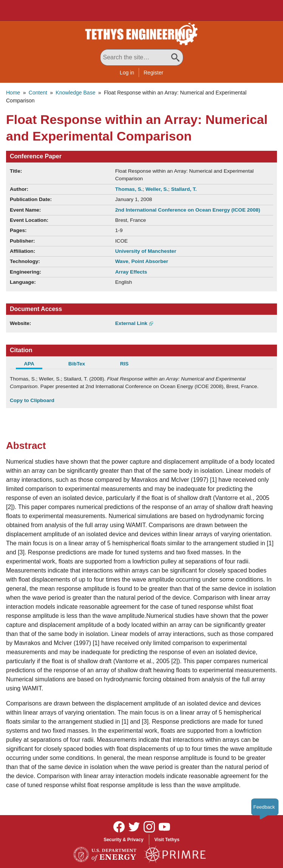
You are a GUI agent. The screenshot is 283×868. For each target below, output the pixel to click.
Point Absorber (150, 261)
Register (153, 73)
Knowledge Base (75, 93)
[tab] (34, 365)
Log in (127, 73)
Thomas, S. (129, 189)
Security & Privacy (123, 840)
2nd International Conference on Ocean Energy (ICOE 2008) (188, 210)
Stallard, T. (184, 189)
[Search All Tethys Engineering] (142, 57)
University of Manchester (146, 251)
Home (13, 93)
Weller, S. (157, 189)
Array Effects (131, 272)
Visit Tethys (167, 840)
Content (38, 93)
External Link (131, 323)
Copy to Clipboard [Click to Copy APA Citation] (32, 400)
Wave (122, 261)
